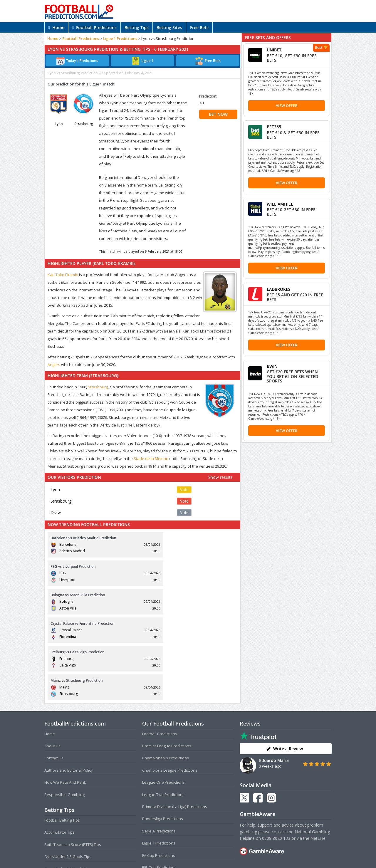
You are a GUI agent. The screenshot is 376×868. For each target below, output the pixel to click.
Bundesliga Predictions (163, 733)
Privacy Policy (198, 852)
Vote (184, 490)
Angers (54, 365)
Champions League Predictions (170, 684)
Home (56, 27)
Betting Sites (169, 27)
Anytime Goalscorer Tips (66, 807)
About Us (52, 660)
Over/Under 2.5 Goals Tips (68, 771)
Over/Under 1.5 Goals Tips (68, 783)
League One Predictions (163, 697)
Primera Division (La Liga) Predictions (175, 721)
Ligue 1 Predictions (120, 38)
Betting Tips (137, 27)
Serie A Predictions (159, 745)
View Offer (287, 105)
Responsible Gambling (64, 709)
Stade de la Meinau (151, 459)
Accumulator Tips (59, 747)
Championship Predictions (166, 672)
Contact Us (54, 672)
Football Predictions (94, 27)
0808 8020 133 (276, 752)
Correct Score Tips (61, 795)
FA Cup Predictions (159, 770)
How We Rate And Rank (65, 697)
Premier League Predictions (167, 660)
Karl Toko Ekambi (63, 275)
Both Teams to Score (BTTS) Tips (73, 759)
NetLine (318, 752)
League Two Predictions (163, 709)
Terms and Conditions (165, 852)
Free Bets (199, 27)
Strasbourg (98, 387)
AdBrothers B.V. (211, 861)
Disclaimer (221, 852)
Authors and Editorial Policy (69, 684)
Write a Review (284, 663)
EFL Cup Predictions (159, 782)
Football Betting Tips (62, 734)
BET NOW (218, 114)
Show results (220, 477)
